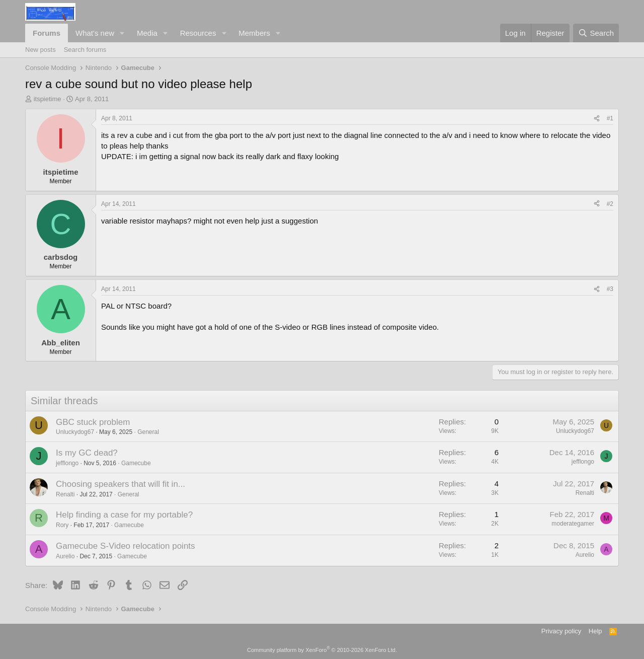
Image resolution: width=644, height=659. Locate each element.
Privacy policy (561, 631)
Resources (198, 33)
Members (254, 33)
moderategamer (573, 524)
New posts (41, 50)
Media (147, 33)
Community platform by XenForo (322, 650)
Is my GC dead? (87, 453)
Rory (62, 525)
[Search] (596, 33)
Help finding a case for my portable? (124, 515)
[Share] (597, 119)
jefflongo (67, 463)
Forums (47, 33)
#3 (610, 289)
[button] (122, 33)
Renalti (65, 494)
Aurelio (65, 556)
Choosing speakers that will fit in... (120, 484)
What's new (95, 33)
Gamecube (136, 463)
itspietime (48, 99)
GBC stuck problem (93, 422)
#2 (610, 204)
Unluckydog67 (75, 432)
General (148, 432)
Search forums (85, 50)
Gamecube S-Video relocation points (126, 546)
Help (595, 631)
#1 (610, 118)
